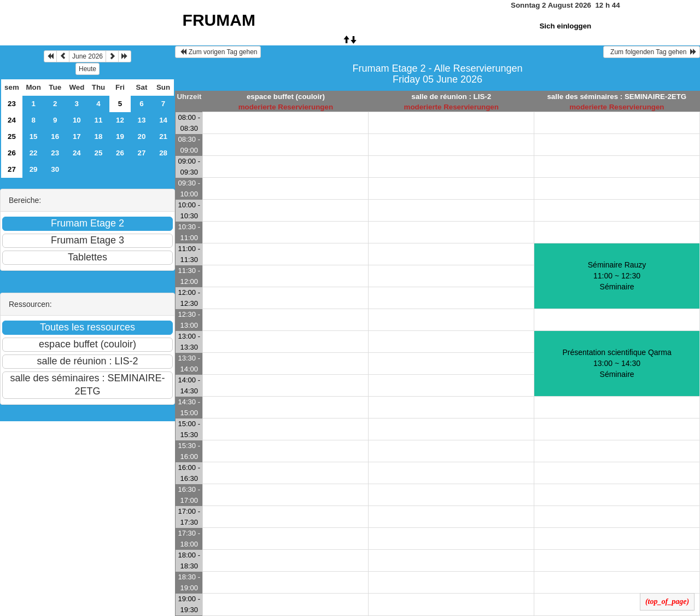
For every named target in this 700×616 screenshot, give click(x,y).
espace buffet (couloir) (286, 97)
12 (120, 120)
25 (12, 136)
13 (142, 120)
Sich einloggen (565, 26)
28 (163, 153)
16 (55, 136)
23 (12, 104)
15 (34, 136)
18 (99, 136)
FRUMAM (219, 20)
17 (77, 136)
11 (99, 120)
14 (163, 120)
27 (142, 153)
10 (77, 120)
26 (12, 153)
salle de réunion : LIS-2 (451, 97)
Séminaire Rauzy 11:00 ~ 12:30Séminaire (617, 276)
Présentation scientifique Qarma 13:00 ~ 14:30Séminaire (617, 363)
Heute (87, 69)
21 (163, 136)
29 (34, 169)
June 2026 (87, 56)
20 (142, 136)
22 (34, 153)
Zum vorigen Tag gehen (218, 52)
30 (55, 169)
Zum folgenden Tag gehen (652, 52)
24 (12, 120)
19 (120, 136)
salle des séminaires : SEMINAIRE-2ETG (617, 97)
